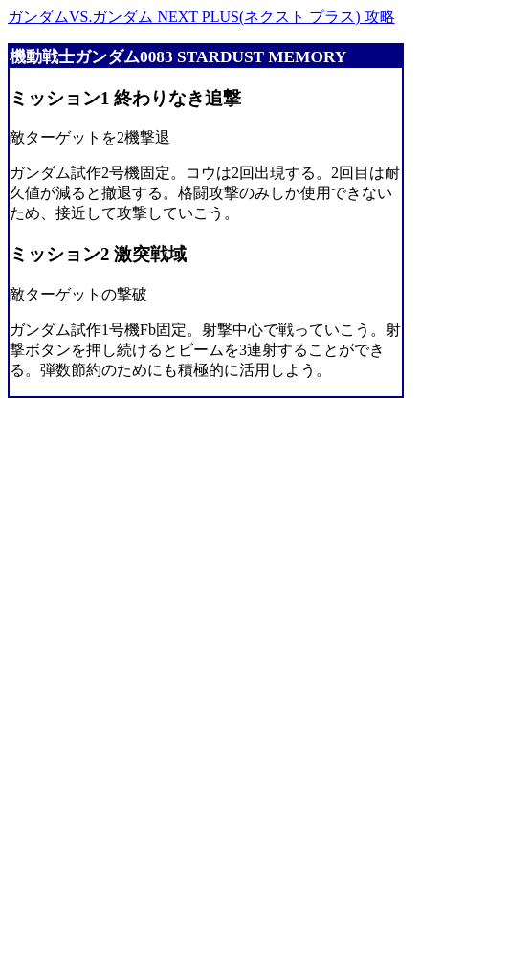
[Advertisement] (84, 685)
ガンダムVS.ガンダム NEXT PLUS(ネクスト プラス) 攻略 (201, 17)
